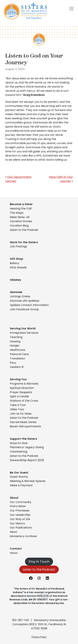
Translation (17, 358)
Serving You (18, 379)
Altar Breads (18, 267)
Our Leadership (20, 515)
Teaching (16, 337)
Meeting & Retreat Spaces (28, 481)
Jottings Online (20, 296)
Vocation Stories (21, 221)
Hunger (15, 346)
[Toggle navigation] (71, 9)
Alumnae (16, 292)
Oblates (15, 280)
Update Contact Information (29, 305)
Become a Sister (21, 204)
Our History (17, 523)
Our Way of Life (20, 519)
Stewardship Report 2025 (27, 460)
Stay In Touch (39, 562)
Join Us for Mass (21, 414)
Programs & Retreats (24, 384)
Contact (16, 549)
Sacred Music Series (24, 422)
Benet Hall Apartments (25, 426)
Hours (14, 553)
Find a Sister (18, 506)
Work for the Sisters (24, 242)
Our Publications (21, 528)
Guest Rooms (19, 477)
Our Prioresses (20, 510)
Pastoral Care (19, 354)
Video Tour (17, 409)
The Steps (17, 213)
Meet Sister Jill (20, 217)
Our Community (21, 502)
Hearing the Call (21, 208)
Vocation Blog (19, 226)
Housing (15, 341)
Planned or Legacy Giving (27, 447)
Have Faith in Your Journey (61, 179)
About (14, 498)
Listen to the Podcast (24, 230)
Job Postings (18, 246)
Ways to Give (19, 443)
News (13, 532)
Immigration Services (24, 333)
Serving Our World (23, 328)
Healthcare (17, 350)
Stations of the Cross (24, 401)
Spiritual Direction (22, 388)
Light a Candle (19, 396)
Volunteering (19, 452)
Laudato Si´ (17, 367)
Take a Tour (18, 405)
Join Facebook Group (24, 309)
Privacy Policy (39, 637)
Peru (13, 363)
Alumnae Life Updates (25, 301)
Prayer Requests (21, 392)
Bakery (15, 263)
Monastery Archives (23, 536)
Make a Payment (21, 485)
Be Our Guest (19, 473)
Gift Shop (16, 259)
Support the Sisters (23, 439)
